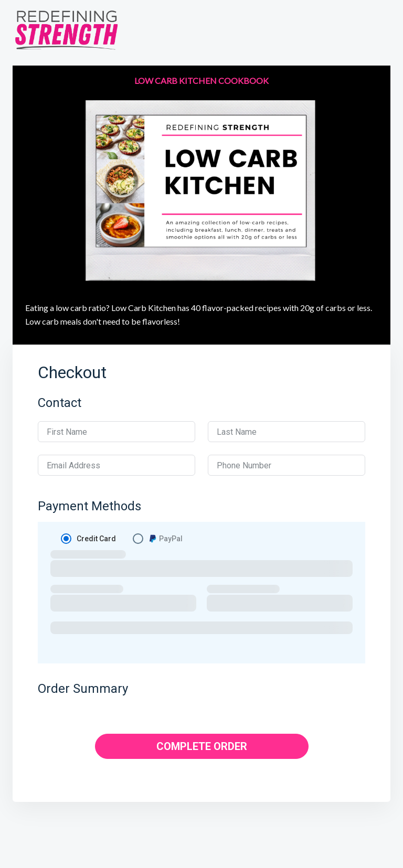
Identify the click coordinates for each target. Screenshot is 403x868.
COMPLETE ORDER (202, 746)
